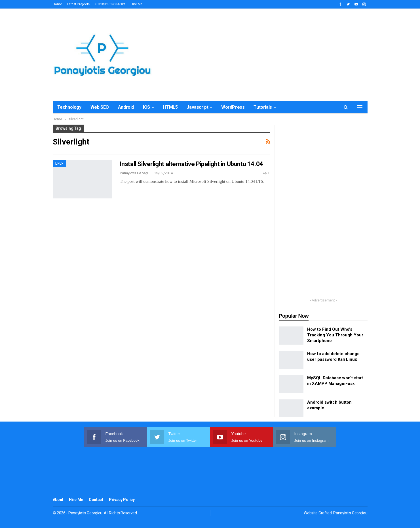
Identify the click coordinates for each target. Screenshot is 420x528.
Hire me (137, 4)
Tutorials (263, 107)
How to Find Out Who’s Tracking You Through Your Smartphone (335, 335)
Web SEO (100, 107)
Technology (69, 107)
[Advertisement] (264, 54)
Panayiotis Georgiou (350, 513)
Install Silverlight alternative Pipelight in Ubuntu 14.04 (191, 164)
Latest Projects (78, 4)
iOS (146, 107)
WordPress (233, 107)
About (58, 500)
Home (57, 4)
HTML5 (170, 107)
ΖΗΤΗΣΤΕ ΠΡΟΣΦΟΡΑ (110, 4)
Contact (96, 500)
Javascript (197, 107)
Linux (59, 164)
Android (126, 107)
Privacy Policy (122, 500)
